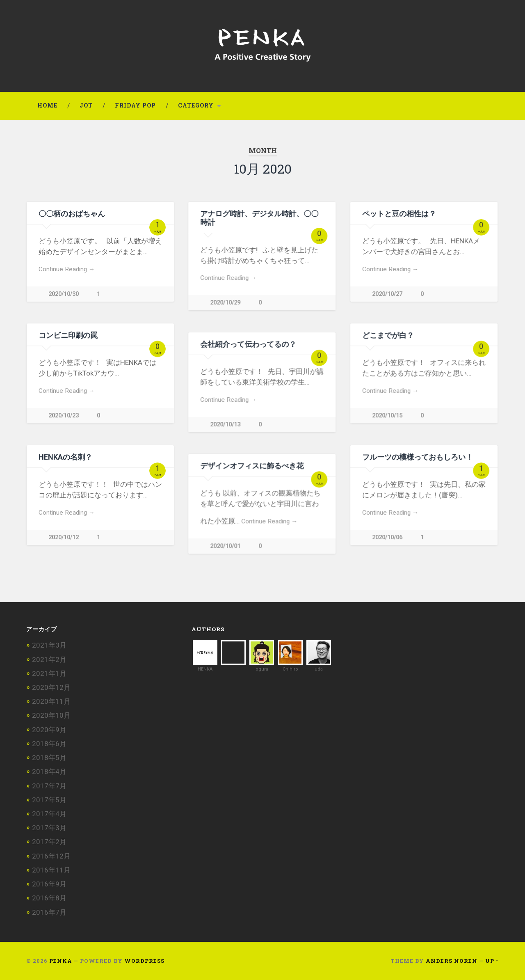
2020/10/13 (225, 425)
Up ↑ (492, 961)
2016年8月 (49, 898)
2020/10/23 (64, 416)
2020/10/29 (225, 303)
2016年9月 (49, 884)
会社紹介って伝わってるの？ (248, 344)
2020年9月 (49, 730)
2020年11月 (51, 701)
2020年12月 (51, 687)
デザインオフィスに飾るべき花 (252, 466)
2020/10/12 (64, 537)
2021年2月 (49, 659)
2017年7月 (49, 786)
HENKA (205, 669)
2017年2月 (49, 842)
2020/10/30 (64, 294)
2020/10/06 (387, 537)
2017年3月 (49, 828)
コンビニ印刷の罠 (68, 335)
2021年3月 (49, 645)
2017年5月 (49, 800)
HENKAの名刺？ (65, 457)
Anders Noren (452, 961)
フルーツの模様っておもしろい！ (418, 457)
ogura (262, 669)
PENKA (61, 961)
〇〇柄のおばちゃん (72, 214)
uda (319, 669)
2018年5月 (49, 758)
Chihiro (290, 669)
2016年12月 (51, 856)
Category (196, 105)
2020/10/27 (387, 294)
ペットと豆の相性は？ (399, 214)
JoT (86, 105)
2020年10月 (51, 715)
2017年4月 (49, 814)
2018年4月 (49, 772)
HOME (47, 105)
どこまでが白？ (388, 335)
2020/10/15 (387, 416)
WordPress (144, 961)
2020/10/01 (225, 546)
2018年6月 (49, 744)
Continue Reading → (67, 269)
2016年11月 (51, 870)
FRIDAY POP (135, 105)
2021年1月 (49, 673)
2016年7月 (49, 912)
